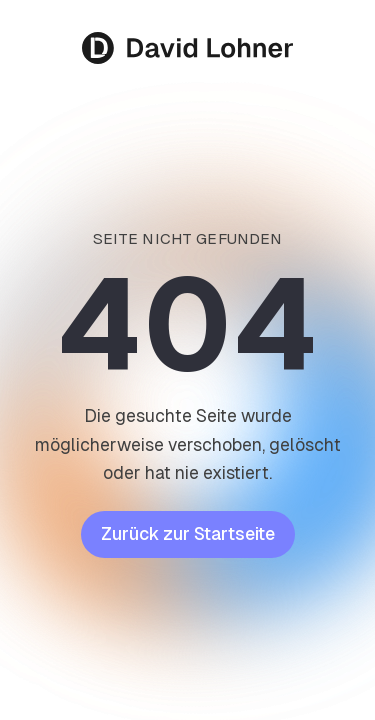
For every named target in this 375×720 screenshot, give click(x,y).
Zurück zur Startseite (188, 534)
